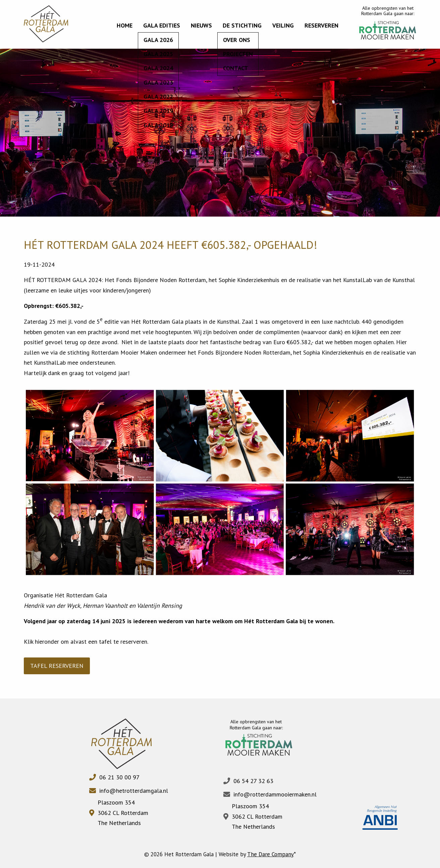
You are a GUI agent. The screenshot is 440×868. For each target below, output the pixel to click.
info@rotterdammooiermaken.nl (275, 794)
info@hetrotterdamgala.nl (134, 791)
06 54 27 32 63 (253, 781)
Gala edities (162, 25)
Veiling (283, 25)
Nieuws (201, 25)
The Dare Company (270, 854)
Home (125, 25)
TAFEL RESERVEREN (57, 666)
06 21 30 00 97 (119, 777)
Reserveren (321, 25)
